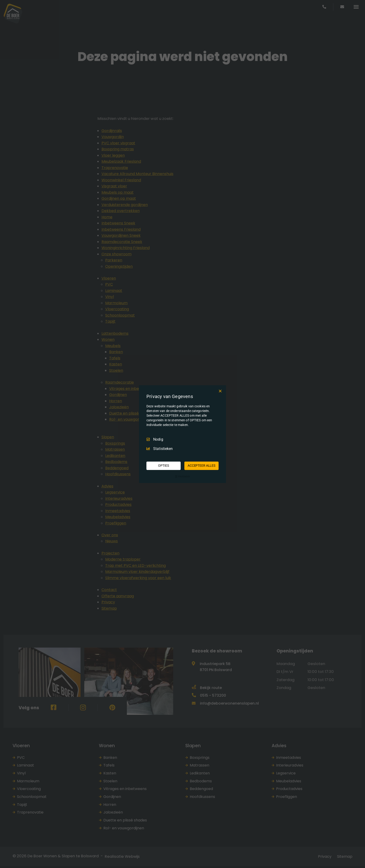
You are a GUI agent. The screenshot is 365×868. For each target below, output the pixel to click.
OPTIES (163, 466)
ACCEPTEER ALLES (201, 466)
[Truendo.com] (182, 476)
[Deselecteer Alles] (220, 391)
